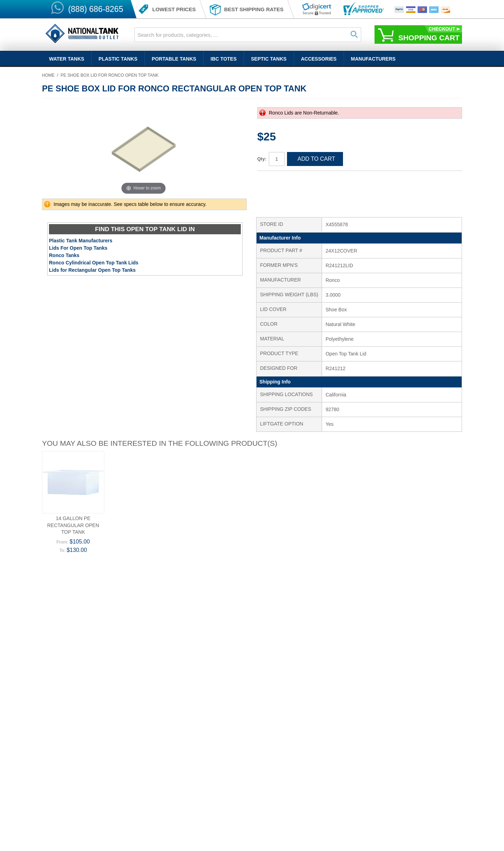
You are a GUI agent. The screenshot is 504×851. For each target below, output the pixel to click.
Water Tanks (67, 59)
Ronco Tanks (64, 255)
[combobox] (248, 35)
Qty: (262, 159)
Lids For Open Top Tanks (78, 248)
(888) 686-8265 (96, 9)
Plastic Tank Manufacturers (81, 241)
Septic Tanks (269, 59)
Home (48, 75)
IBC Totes (224, 59)
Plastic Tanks (118, 59)
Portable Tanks (174, 59)
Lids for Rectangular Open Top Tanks (92, 270)
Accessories (319, 59)
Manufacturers (373, 59)
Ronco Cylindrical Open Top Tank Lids (94, 263)
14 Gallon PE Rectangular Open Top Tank (73, 525)
